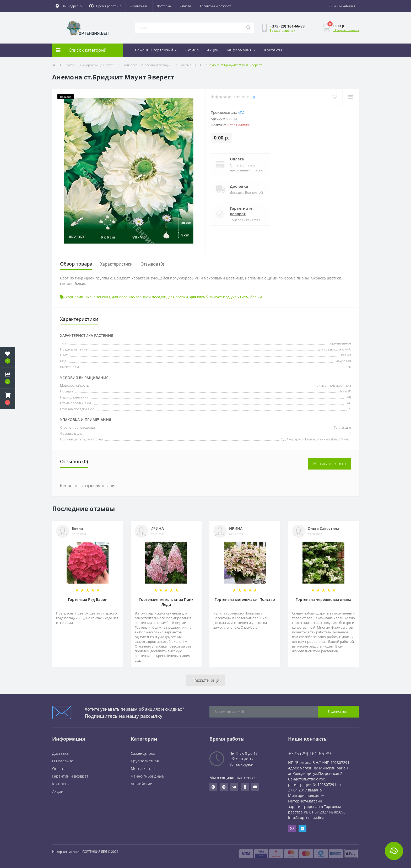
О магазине (139, 6)
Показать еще (206, 680)
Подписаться (338, 711)
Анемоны (188, 65)
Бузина (192, 50)
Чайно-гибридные (147, 776)
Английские (141, 784)
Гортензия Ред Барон (88, 599)
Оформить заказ (346, 30)
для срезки (178, 297)
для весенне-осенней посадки (139, 297)
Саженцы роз (143, 753)
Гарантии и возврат (215, 6)
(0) (253, 97)
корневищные (79, 297)
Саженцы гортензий (156, 50)
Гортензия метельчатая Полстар (245, 599)
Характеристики (116, 264)
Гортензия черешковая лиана (323, 599)
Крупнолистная (145, 761)
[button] (69, 6)
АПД (241, 112)
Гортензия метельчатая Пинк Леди (166, 602)
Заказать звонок (282, 31)
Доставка (164, 6)
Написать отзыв (329, 464)
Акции (213, 50)
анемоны (102, 297)
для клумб (199, 297)
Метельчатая (143, 769)
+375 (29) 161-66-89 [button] (310, 754)
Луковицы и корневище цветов (90, 65)
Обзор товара (76, 264)
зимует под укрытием (229, 297)
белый (256, 297)
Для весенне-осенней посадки (148, 65)
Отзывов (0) (152, 264)
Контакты (273, 50)
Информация (242, 50)
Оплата (185, 6)
